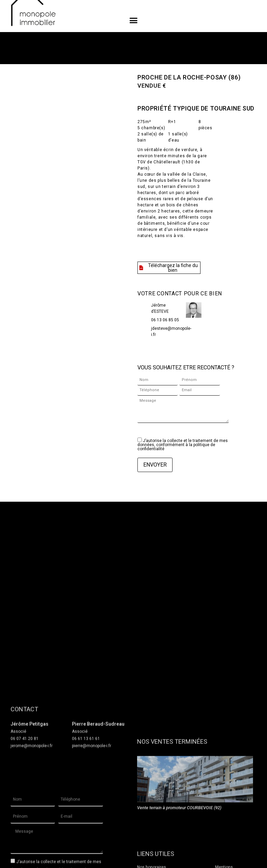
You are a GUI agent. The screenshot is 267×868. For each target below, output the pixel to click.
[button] (133, 20)
